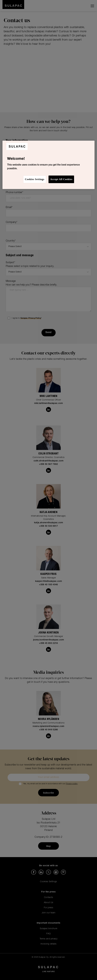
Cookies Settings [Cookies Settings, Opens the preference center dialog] (35, 179)
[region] (49, 165)
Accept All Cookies (61, 179)
